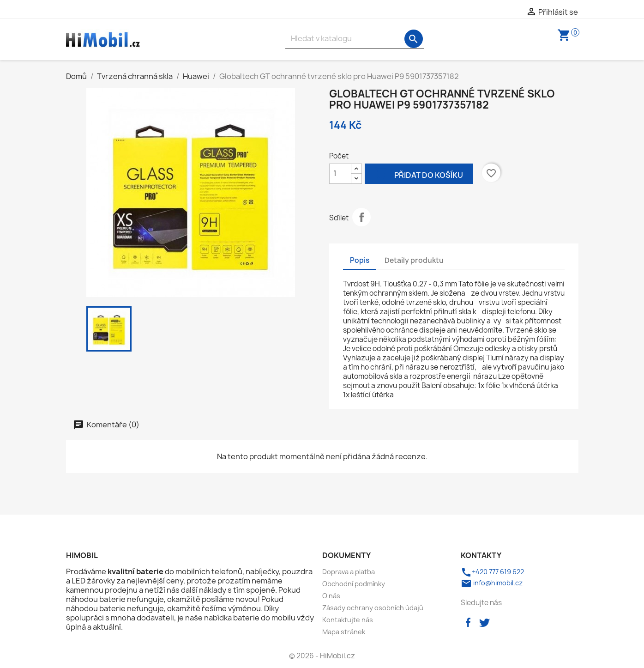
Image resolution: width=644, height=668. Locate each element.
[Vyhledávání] (355, 39)
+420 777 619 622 (492, 572)
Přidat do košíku (419, 174)
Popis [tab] (360, 260)
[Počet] (340, 174)
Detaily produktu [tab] (414, 260)
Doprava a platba (349, 572)
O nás (331, 596)
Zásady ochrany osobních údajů (373, 608)
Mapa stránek (344, 632)
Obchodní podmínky (354, 584)
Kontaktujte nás (348, 620)
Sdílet (361, 217)
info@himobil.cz (492, 583)
